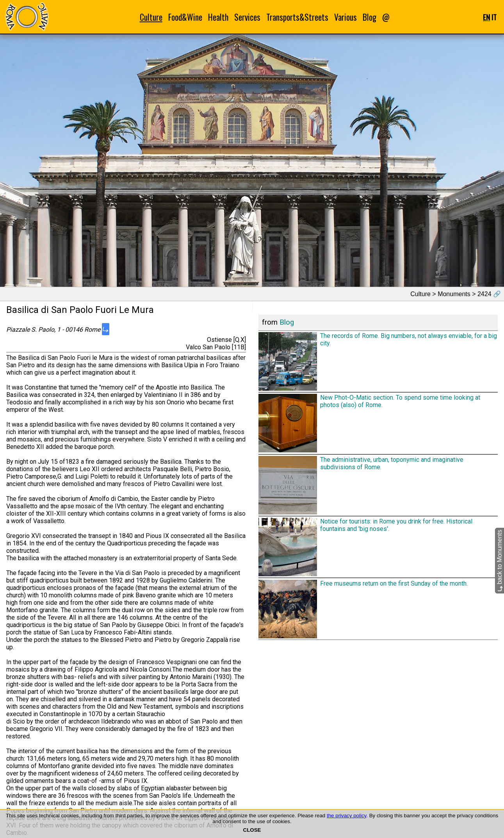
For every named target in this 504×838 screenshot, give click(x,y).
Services (247, 17)
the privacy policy (346, 816)
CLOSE (252, 830)
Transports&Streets (297, 17)
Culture (151, 17)
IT (494, 17)
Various (345, 17)
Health (218, 17)
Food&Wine (185, 17)
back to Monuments (500, 560)
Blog (370, 17)
